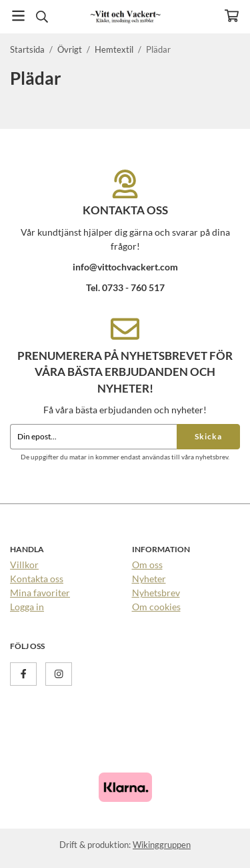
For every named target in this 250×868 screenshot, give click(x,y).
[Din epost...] (93, 437)
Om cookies (156, 607)
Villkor (24, 565)
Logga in (27, 607)
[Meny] (18, 16)
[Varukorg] (232, 16)
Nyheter (149, 579)
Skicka (208, 436)
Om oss (147, 565)
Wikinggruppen (162, 845)
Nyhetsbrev (156, 593)
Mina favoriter (40, 593)
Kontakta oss (37, 579)
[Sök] (42, 17)
